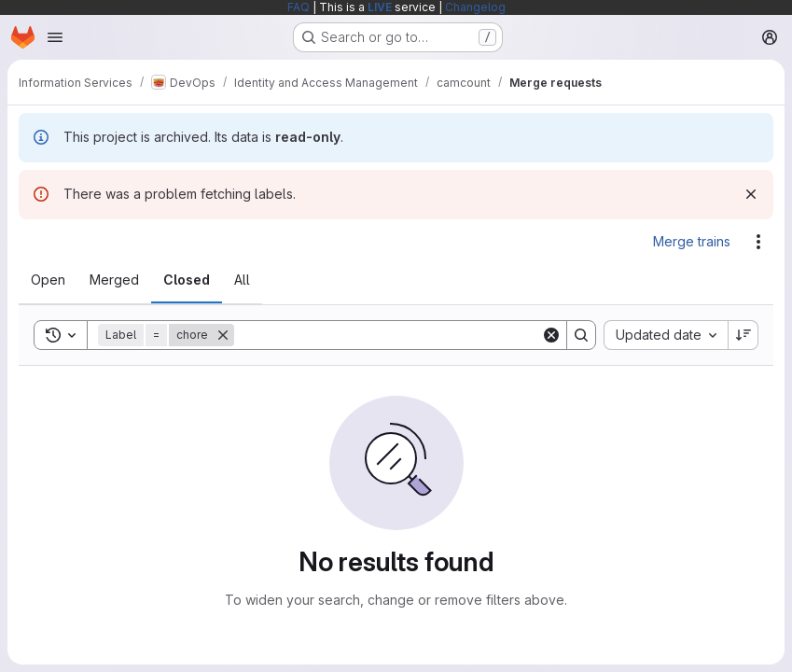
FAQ (299, 7)
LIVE (380, 7)
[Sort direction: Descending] (743, 335)
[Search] (388, 335)
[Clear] (551, 335)
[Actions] (758, 242)
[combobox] (666, 335)
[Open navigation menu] (55, 37)
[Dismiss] (751, 194)
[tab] (48, 280)
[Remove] (223, 335)
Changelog (475, 7)
